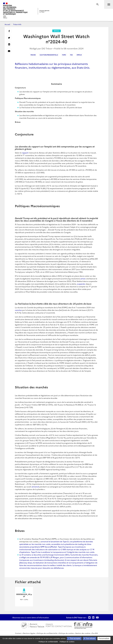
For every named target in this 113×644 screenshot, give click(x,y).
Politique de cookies (66, 633)
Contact (18, 633)
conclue (18, 310)
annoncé (35, 487)
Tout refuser (89, 638)
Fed (71, 55)
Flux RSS (95, 633)
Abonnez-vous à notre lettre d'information (31, 617)
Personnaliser (104, 638)
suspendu (81, 284)
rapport (25, 153)
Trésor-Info (17, 24)
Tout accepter (74, 638)
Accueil (7, 24)
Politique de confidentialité (47, 633)
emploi (79, 55)
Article (56, 31)
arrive (83, 279)
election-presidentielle (49, 55)
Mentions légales (29, 633)
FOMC (64, 55)
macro (33, 55)
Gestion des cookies (83, 633)
